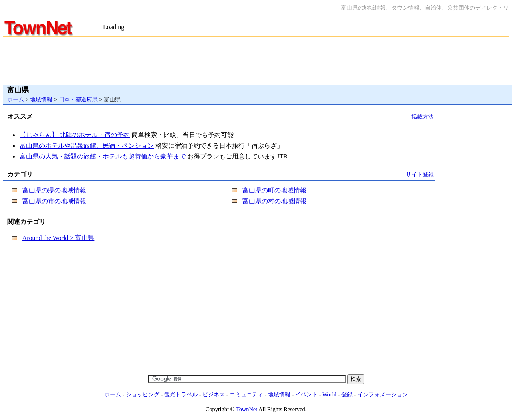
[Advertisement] (196, 19)
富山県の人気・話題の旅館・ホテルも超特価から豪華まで (102, 156)
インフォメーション (383, 394)
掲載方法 (423, 117)
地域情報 (41, 99)
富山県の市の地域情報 (54, 201)
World (329, 394)
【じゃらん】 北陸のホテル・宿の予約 (74, 135)
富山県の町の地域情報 (274, 190)
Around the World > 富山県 (59, 238)
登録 (347, 394)
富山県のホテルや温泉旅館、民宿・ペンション (86, 146)
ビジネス (214, 394)
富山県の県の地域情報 (54, 190)
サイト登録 (420, 174)
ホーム (16, 99)
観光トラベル (181, 394)
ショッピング (143, 394)
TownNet (247, 409)
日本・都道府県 (78, 99)
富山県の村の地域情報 (274, 201)
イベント (306, 394)
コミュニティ (246, 394)
